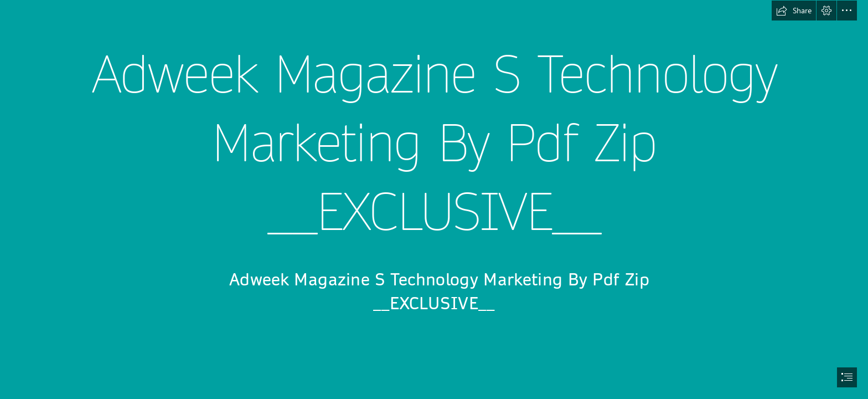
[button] (794, 11)
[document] (434, 199)
